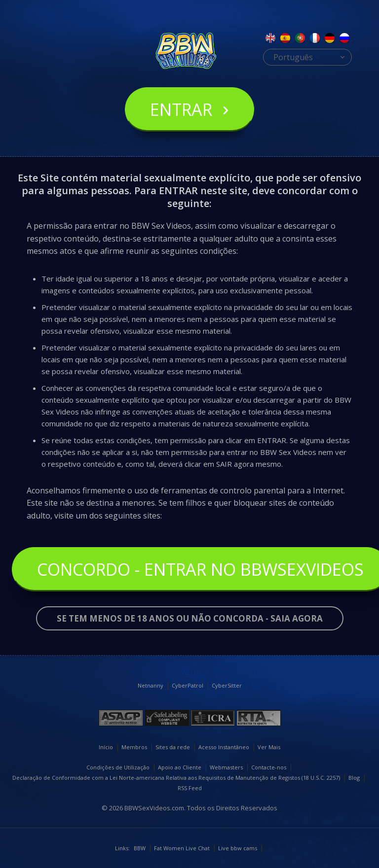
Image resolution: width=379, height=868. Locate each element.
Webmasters (226, 767)
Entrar (181, 109)
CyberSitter (227, 685)
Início (106, 747)
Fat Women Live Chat (182, 848)
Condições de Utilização (118, 767)
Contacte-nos (269, 767)
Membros (134, 747)
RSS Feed (190, 788)
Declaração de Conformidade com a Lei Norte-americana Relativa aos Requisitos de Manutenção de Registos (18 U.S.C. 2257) (176, 778)
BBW (140, 848)
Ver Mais (269, 747)
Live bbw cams (238, 848)
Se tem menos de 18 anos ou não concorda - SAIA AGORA (190, 618)
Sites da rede (173, 747)
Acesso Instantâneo (224, 747)
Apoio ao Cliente (180, 767)
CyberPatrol (188, 685)
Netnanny (151, 685)
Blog (354, 778)
